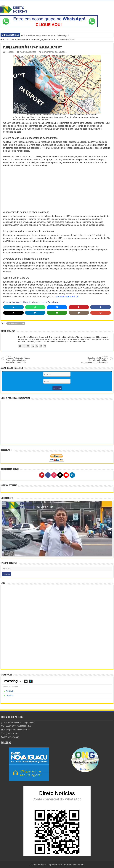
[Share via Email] (57, 313)
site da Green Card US (67, 297)
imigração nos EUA (16, 323)
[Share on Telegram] (13, 307)
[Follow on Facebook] (48, 475)
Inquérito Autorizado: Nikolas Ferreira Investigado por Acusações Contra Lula (20, 359)
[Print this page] (101, 313)
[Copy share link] (79, 313)
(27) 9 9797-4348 (10, 737)
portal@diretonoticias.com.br (15, 729)
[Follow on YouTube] (66, 475)
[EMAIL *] (57, 381)
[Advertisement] (57, 189)
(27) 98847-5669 (10, 733)
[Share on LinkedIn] (35, 313)
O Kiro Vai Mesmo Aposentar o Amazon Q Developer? (45, 35)
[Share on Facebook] (101, 307)
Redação (10, 52)
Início (4, 39)
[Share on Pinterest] (79, 307)
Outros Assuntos (18, 39)
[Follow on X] (60, 475)
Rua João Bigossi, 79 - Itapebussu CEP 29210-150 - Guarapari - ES (17, 724)
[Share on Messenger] (57, 307)
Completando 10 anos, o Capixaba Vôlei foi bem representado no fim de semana (94, 359)
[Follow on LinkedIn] (72, 475)
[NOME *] (57, 374)
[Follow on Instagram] (54, 475)
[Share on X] (13, 313)
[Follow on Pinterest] (42, 475)
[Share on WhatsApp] (35, 307)
